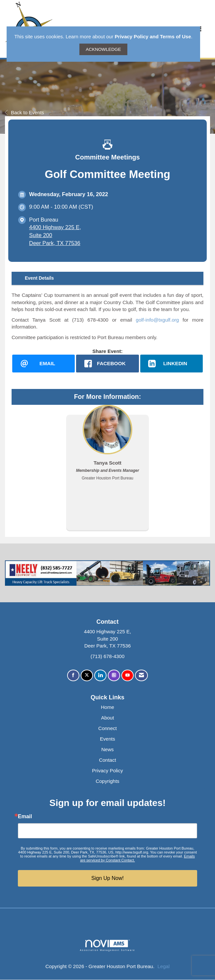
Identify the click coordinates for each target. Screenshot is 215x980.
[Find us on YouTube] (128, 676)
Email (25, 817)
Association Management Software (107, 946)
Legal (164, 966)
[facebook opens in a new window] (107, 364)
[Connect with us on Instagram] (114, 676)
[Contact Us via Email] (141, 676)
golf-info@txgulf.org (157, 320)
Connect (107, 729)
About (107, 718)
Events (107, 739)
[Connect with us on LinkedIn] (100, 676)
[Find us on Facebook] (73, 676)
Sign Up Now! (107, 878)
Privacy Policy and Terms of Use (153, 36)
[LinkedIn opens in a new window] (172, 364)
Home (107, 707)
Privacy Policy (107, 770)
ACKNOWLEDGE (103, 49)
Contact (107, 760)
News (107, 750)
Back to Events (24, 112)
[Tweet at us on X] (87, 676)
